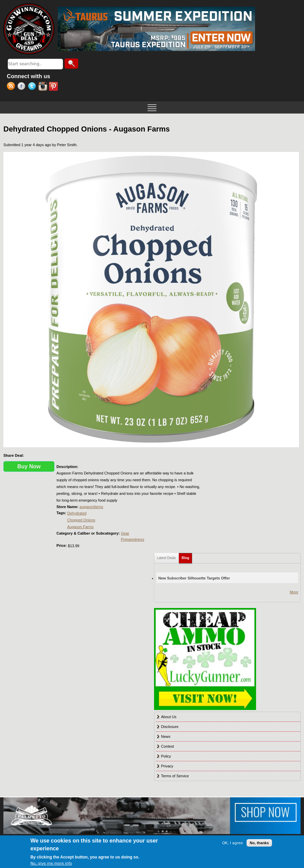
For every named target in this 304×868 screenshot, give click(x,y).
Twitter (33, 87)
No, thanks (259, 843)
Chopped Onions (81, 520)
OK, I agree (232, 843)
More (294, 592)
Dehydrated (77, 513)
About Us (169, 717)
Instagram (44, 87)
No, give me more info (51, 863)
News (166, 736)
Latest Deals (167, 558)
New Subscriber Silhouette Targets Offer (194, 578)
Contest (168, 746)
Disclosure (170, 727)
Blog (187, 557)
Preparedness (132, 539)
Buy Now (29, 466)
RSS (12, 87)
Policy (166, 756)
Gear (125, 533)
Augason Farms (81, 527)
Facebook (23, 87)
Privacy (167, 766)
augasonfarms (91, 507)
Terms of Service (175, 776)
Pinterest (54, 87)
